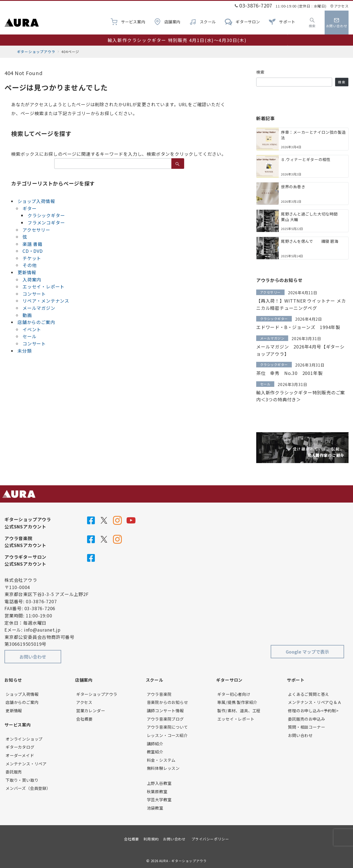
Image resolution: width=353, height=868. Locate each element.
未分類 (24, 351)
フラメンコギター (46, 222)
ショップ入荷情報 (36, 201)
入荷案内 (32, 280)
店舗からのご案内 (36, 322)
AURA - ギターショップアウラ (183, 861)
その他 (29, 265)
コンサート (34, 294)
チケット (32, 258)
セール (29, 336)
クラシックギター (46, 215)
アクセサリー (36, 230)
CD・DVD (33, 251)
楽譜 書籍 (33, 244)
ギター (29, 208)
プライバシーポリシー (210, 839)
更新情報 (27, 272)
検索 (261, 72)
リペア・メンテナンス (46, 301)
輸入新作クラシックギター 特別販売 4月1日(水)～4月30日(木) (177, 40)
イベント (32, 329)
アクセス (339, 6)
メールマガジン (39, 308)
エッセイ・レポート (44, 286)
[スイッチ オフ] (312, 22)
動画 (27, 315)
